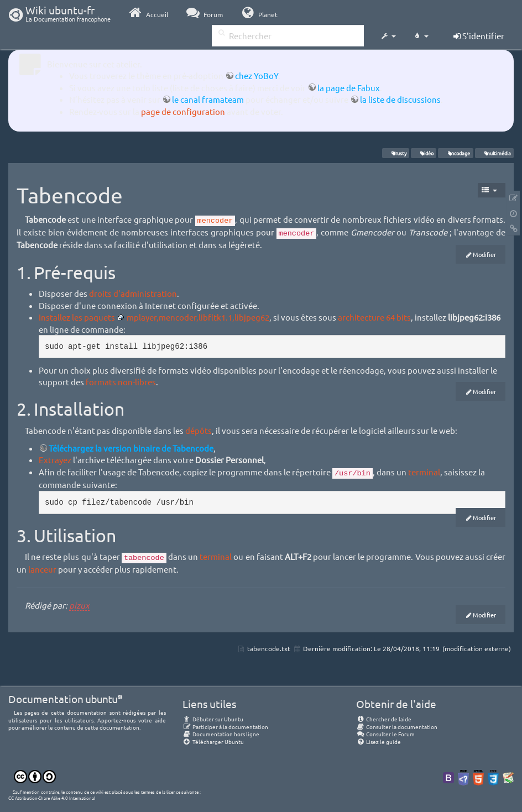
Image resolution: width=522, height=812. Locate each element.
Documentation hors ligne (221, 734)
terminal (424, 472)
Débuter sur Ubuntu (213, 719)
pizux (79, 605)
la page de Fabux (349, 88)
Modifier (484, 254)
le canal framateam (208, 99)
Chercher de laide (384, 719)
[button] (388, 36)
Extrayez (55, 460)
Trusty (396, 153)
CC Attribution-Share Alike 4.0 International (52, 798)
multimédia (494, 153)
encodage (456, 153)
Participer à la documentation (225, 727)
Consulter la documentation (397, 727)
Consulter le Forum (385, 734)
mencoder (215, 221)
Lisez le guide (379, 742)
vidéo (424, 153)
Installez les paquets (77, 317)
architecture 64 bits (374, 317)
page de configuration (183, 111)
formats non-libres (121, 382)
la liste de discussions (400, 99)
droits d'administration (133, 293)
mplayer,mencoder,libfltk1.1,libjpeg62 (198, 317)
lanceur (42, 569)
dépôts (199, 430)
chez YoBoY (257, 75)
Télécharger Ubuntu (213, 742)
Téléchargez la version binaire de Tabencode (131, 448)
